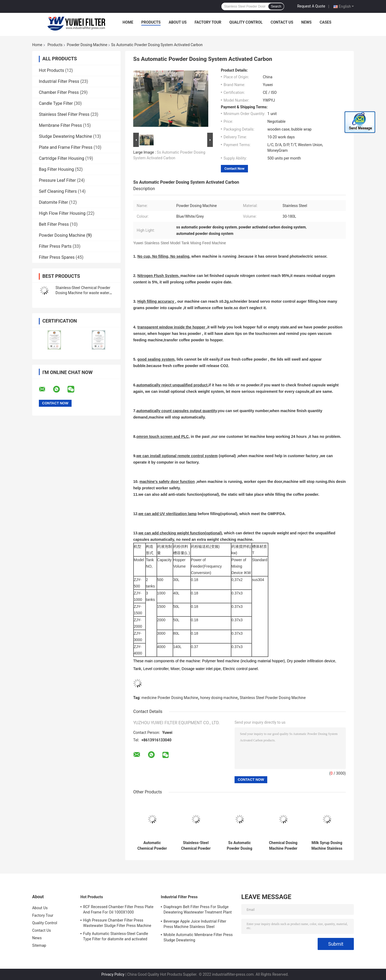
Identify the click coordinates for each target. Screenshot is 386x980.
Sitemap (39, 945)
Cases (325, 22)
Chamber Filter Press (59, 92)
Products (151, 22)
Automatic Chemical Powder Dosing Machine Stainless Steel (152, 846)
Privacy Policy (113, 974)
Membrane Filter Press (60, 125)
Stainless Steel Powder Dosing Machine (273, 698)
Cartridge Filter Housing (62, 158)
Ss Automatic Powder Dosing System (240, 846)
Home (128, 22)
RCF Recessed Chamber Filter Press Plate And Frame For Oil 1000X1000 (118, 909)
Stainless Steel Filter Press (64, 114)
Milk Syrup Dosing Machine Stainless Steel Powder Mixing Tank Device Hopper (327, 846)
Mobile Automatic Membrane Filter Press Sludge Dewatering (198, 937)
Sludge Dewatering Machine (65, 136)
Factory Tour (208, 22)
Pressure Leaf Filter (57, 180)
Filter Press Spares (57, 257)
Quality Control (246, 22)
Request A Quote (311, 6)
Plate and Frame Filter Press (66, 147)
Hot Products (51, 70)
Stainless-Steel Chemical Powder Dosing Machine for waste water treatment (83, 293)
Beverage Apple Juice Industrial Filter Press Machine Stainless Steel (195, 924)
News (307, 22)
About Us (178, 22)
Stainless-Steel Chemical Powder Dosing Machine (196, 846)
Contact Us (282, 22)
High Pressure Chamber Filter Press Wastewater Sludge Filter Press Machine (117, 923)
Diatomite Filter (53, 202)
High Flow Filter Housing (62, 213)
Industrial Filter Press (59, 81)
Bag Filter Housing (56, 169)
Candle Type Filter (56, 103)
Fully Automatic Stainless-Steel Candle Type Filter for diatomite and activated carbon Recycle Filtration (116, 937)
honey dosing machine (219, 698)
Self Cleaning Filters (58, 191)
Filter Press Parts (55, 246)
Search (276, 6)
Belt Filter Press (54, 224)
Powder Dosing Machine (87, 45)
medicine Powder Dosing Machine (170, 698)
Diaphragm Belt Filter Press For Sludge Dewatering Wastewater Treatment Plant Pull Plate (198, 910)
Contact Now (234, 169)
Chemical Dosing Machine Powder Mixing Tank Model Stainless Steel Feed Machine (283, 846)
